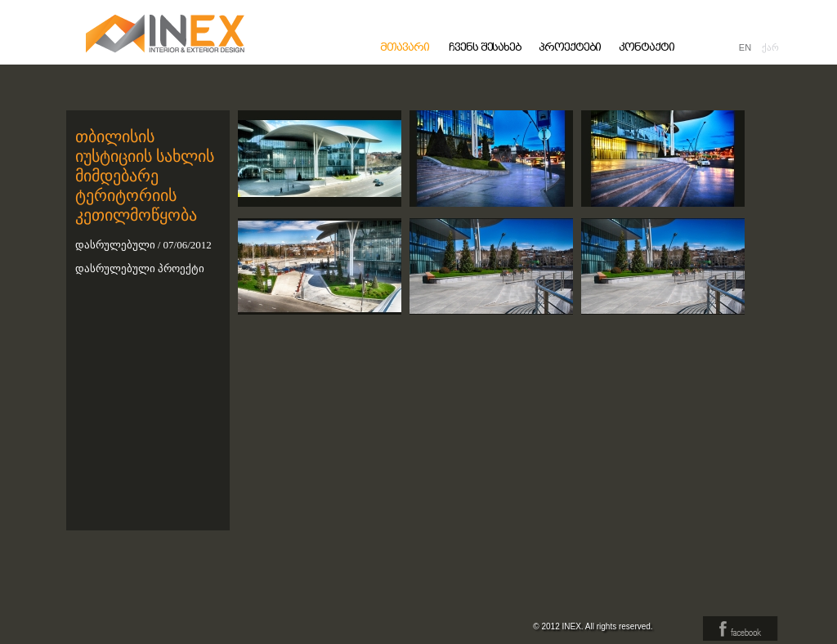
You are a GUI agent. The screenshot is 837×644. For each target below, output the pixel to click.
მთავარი (405, 47)
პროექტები (570, 47)
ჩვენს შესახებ (485, 47)
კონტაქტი (647, 47)
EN (745, 47)
